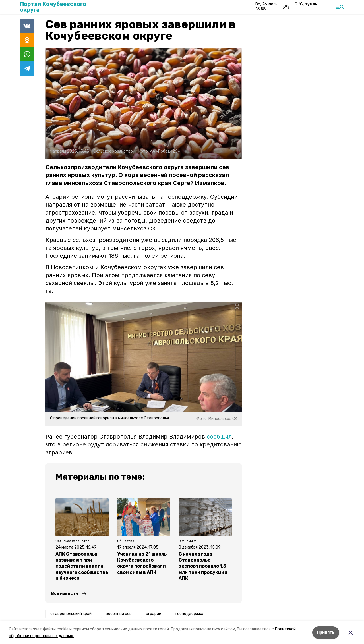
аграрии (154, 614)
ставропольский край (71, 614)
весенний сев (119, 614)
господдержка (189, 614)
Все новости (65, 594)
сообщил (219, 437)
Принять (326, 632)
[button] (144, 103)
